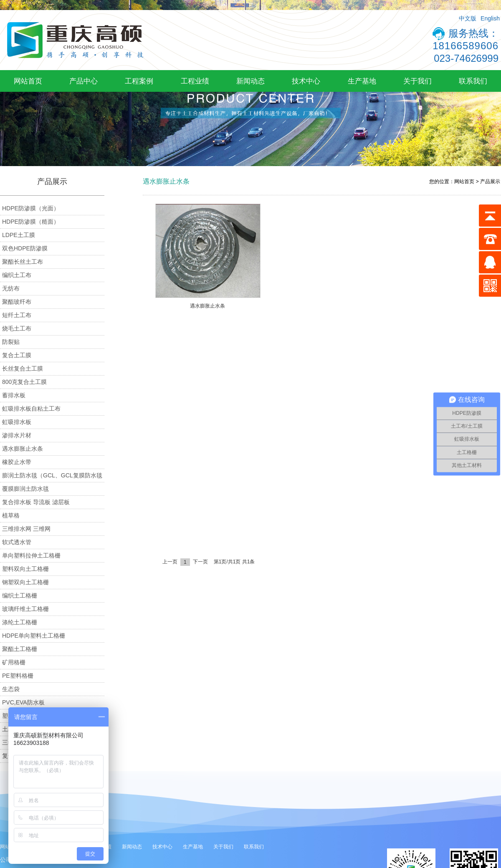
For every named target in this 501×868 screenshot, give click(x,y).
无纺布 (11, 288)
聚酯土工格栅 (20, 649)
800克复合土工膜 (24, 382)
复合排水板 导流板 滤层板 (36, 502)
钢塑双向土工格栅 (25, 582)
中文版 (468, 18)
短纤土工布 (17, 315)
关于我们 (417, 81)
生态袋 (11, 689)
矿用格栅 (14, 662)
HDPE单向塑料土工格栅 (34, 636)
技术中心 (306, 81)
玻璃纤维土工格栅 (25, 609)
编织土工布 (17, 275)
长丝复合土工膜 (23, 368)
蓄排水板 (14, 395)
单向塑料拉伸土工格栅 (31, 555)
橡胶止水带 (17, 462)
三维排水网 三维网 (26, 529)
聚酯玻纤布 (17, 302)
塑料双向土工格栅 (25, 569)
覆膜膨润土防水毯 (25, 489)
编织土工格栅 (20, 595)
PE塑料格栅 (18, 676)
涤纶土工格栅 (20, 622)
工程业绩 (195, 81)
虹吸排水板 (17, 422)
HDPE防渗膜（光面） (31, 208)
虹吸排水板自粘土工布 (31, 409)
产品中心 (83, 81)
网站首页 (28, 81)
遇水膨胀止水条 (23, 449)
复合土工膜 (17, 355)
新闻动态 (250, 81)
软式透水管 (17, 542)
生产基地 (362, 81)
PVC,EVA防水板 (23, 702)
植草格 (11, 515)
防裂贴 (11, 342)
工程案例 (139, 81)
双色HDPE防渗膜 (25, 248)
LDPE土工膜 (19, 235)
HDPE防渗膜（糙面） (31, 222)
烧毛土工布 (17, 328)
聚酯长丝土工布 (23, 262)
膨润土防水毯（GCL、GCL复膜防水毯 (52, 475)
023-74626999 (466, 58)
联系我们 (473, 81)
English (490, 18)
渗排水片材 (17, 435)
